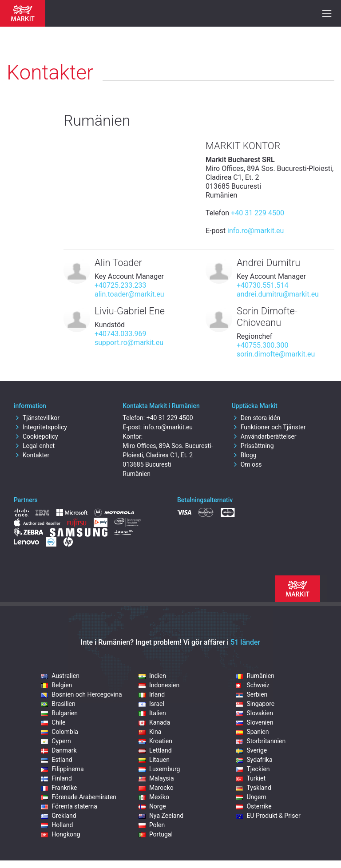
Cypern (56, 741)
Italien (152, 713)
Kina (150, 732)
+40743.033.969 (120, 334)
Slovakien (254, 713)
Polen (152, 825)
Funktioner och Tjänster (269, 427)
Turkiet (251, 778)
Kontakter (32, 455)
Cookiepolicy (36, 436)
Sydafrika (254, 760)
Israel (151, 704)
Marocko (156, 788)
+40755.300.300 (262, 345)
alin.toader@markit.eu (129, 294)
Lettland (155, 750)
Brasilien (58, 704)
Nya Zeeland (161, 816)
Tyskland (253, 788)
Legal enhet (34, 446)
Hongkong (60, 834)
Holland (57, 825)
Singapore (255, 704)
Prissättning (253, 446)
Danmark (59, 750)
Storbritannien (261, 741)
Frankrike (59, 788)
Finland (56, 778)
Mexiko (154, 797)
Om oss (247, 464)
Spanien (252, 732)
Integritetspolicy (40, 427)
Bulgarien (59, 713)
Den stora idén (256, 418)
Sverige (251, 750)
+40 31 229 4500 (258, 213)
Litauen (154, 760)
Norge (152, 806)
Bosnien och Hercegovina (81, 694)
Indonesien (159, 685)
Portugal (156, 834)
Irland (152, 694)
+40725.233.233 (120, 285)
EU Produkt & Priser (268, 816)
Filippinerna (62, 769)
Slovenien (254, 722)
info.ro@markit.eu (256, 231)
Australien (60, 676)
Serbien (252, 694)
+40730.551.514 (262, 285)
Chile (53, 722)
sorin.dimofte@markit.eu (276, 354)
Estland (56, 760)
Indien (152, 676)
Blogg (244, 455)
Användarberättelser (264, 436)
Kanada (154, 722)
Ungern (251, 797)
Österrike (254, 806)
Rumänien (255, 676)
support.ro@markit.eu (129, 343)
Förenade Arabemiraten (79, 797)
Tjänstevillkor (37, 418)
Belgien (56, 685)
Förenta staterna (69, 806)
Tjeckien (253, 769)
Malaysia (156, 778)
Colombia (59, 732)
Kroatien (155, 741)
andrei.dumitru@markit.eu (278, 294)
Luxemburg (159, 769)
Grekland (58, 816)
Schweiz (253, 685)
